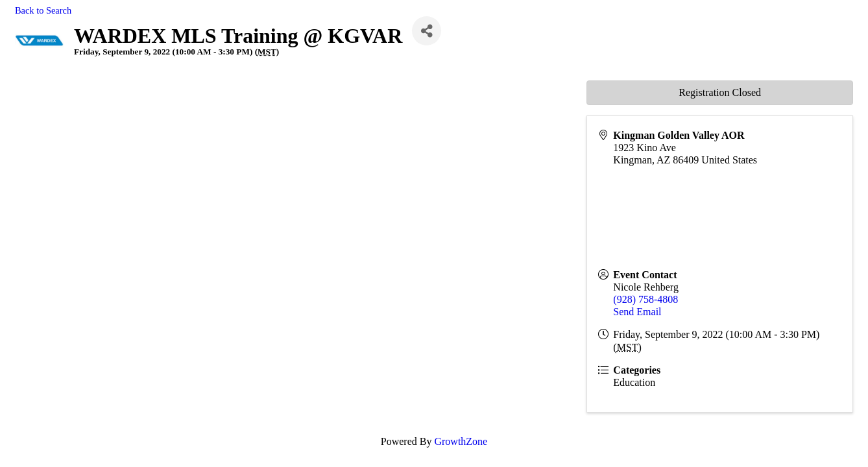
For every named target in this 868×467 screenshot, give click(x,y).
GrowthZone (461, 441)
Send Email (637, 312)
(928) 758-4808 (645, 299)
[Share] (427, 31)
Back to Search (43, 10)
